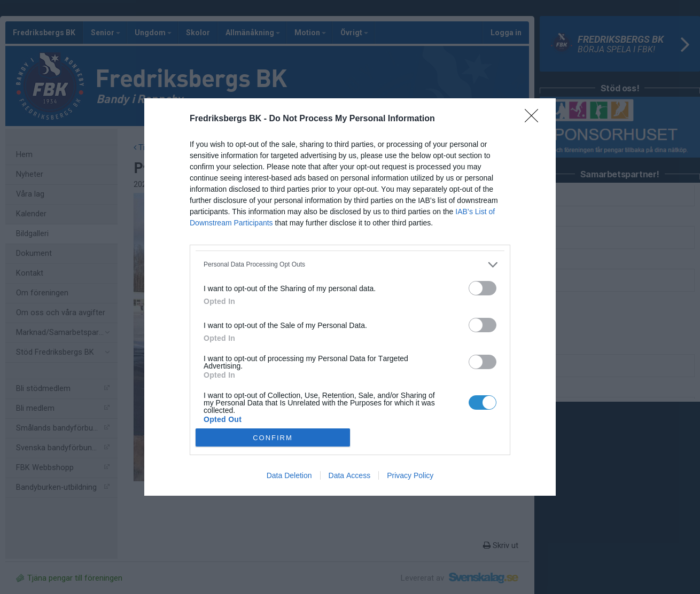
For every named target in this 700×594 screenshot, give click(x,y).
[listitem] (350, 265)
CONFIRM (273, 438)
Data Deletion (289, 475)
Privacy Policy (410, 475)
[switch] (483, 288)
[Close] (535, 119)
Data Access (350, 475)
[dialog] (350, 297)
